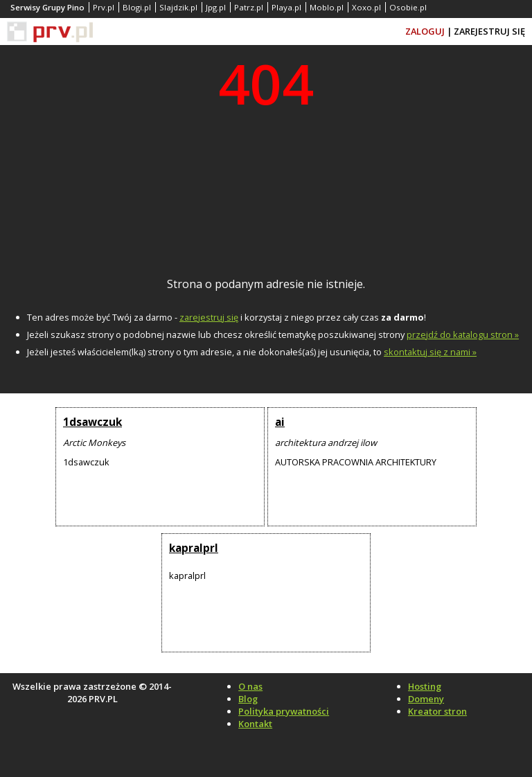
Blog (248, 699)
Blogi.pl (137, 7)
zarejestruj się (209, 317)
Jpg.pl (216, 7)
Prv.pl (104, 7)
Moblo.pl (327, 7)
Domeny (426, 699)
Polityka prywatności (284, 711)
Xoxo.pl (366, 7)
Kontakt (255, 724)
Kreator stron (437, 711)
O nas (250, 686)
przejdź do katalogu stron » (463, 334)
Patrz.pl (249, 7)
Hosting (425, 686)
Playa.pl (286, 7)
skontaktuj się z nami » (430, 352)
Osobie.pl (408, 7)
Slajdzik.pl (178, 7)
